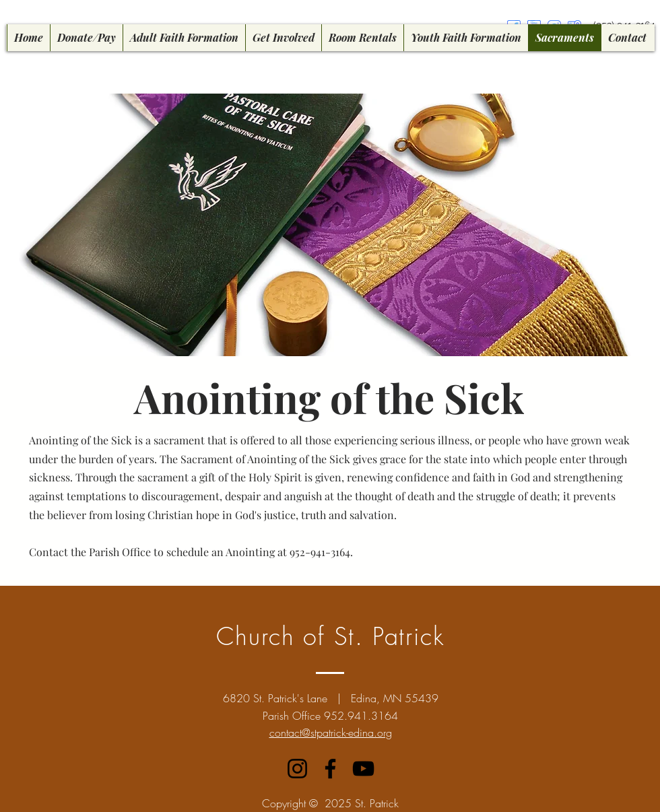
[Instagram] (297, 769)
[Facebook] (330, 769)
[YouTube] (363, 769)
